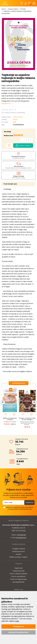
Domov (4, 9)
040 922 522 (22, 535)
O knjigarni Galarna (19, 549)
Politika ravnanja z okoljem (18, 557)
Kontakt (19, 554)
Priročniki (23, 9)
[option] (10, 409)
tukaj (17, 621)
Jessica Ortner (18, 117)
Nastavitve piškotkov (19, 632)
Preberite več (6, 104)
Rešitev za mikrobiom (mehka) (10, 419)
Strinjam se (19, 626)
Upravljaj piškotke (18, 582)
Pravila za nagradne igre (18, 579)
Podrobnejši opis (10, 184)
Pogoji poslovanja (19, 571)
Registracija (19, 568)
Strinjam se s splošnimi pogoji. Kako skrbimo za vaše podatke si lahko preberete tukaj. (20, 508)
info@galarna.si (21, 538)
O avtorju (7, 189)
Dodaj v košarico (23, 146)
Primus (15, 120)
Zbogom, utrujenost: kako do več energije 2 (27, 419)
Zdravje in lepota (13, 9)
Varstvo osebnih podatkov (19, 574)
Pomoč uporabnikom (18, 576)
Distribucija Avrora (18, 551)
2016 (14, 122)
